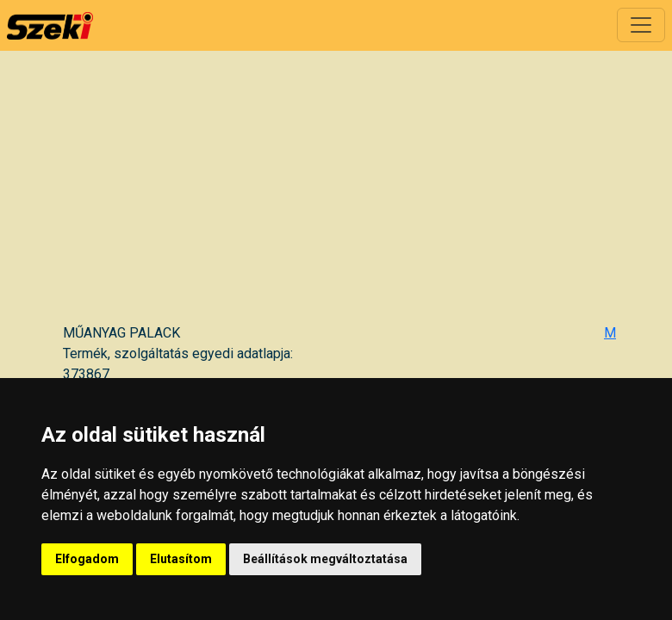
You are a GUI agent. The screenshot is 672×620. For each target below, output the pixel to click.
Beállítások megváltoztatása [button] (325, 559)
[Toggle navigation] (641, 25)
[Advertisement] (339, 194)
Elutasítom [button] (181, 559)
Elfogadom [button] (87, 559)
